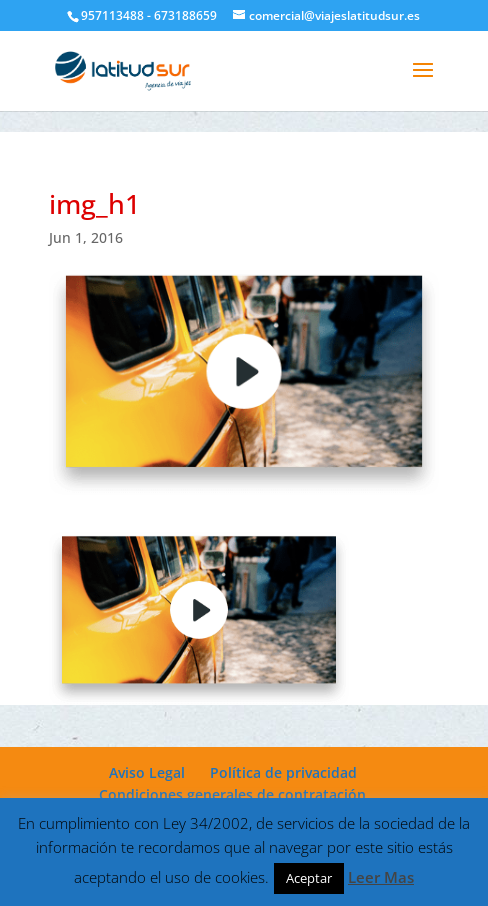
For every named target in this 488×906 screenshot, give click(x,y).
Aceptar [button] (309, 878)
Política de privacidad (283, 772)
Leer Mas (381, 877)
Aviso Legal (147, 772)
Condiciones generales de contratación (232, 794)
